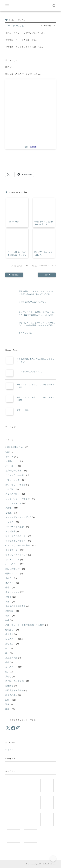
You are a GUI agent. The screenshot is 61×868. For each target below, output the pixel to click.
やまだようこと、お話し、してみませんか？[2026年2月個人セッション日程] (37, 324)
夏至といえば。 (26, 333)
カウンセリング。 (14, 480)
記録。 (8, 700)
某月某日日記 (11, 658)
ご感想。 (9, 508)
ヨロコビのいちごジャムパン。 (33, 302)
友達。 (8, 602)
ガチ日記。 (10, 489)
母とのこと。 (11, 667)
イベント (9, 456)
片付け (8, 676)
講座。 (8, 709)
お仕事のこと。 (12, 461)
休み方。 (9, 578)
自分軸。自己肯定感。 (16, 681)
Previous (14, 275)
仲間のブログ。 (12, 573)
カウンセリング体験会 (16, 485)
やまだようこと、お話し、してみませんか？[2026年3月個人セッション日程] (37, 313)
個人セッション (12, 592)
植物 (7, 662)
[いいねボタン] (8, 167)
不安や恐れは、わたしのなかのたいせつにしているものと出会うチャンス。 (37, 293)
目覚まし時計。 (14, 222)
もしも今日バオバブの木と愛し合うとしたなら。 (17, 255)
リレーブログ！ (12, 559)
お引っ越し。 (11, 466)
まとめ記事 (10, 531)
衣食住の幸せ (11, 695)
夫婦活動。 (10, 611)
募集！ (8, 597)
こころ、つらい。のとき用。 (19, 499)
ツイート (9, 750)
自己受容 (9, 686)
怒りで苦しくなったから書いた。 (44, 253)
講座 (7, 704)
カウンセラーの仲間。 (16, 475)
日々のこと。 (33, 266)
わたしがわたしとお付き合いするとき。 (44, 223)
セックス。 (10, 522)
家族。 (8, 616)
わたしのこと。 (12, 564)
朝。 (7, 648)
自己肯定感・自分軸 (14, 690)
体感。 (8, 587)
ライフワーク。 (12, 550)
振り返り (9, 634)
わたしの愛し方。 (14, 569)
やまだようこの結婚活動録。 (19, 545)
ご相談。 (9, 513)
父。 (7, 672)
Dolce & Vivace (49, 864)
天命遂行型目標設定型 (16, 606)
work (8, 452)
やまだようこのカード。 (17, 536)
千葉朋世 (33, 147)
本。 (7, 653)
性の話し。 (10, 630)
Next (47, 275)
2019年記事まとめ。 (15, 447)
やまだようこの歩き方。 (17, 541)
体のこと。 (10, 583)
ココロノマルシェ (14, 503)
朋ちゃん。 (10, 644)
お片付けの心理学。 (14, 470)
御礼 (7, 620)
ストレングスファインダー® (18, 517)
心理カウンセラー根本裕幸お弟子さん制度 (25, 625)
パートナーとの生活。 (16, 527)
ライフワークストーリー (17, 555)
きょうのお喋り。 (14, 494)
